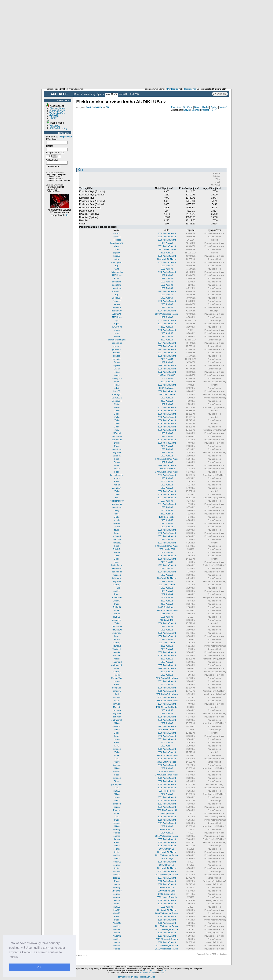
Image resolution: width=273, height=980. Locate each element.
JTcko (117, 411)
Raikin (117, 675)
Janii (117, 694)
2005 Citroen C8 (167, 829)
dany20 (117, 771)
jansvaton (117, 349)
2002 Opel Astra (167, 388)
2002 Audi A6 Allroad (167, 578)
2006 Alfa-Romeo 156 (167, 810)
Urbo (117, 759)
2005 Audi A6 (167, 253)
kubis (117, 465)
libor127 (117, 910)
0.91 (144, 971)
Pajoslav (117, 452)
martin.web (117, 597)
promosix (117, 307)
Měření (223, 107)
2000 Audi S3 (167, 333)
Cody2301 (117, 726)
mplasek (117, 575)
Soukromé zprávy (58, 129)
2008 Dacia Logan (167, 607)
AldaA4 (117, 652)
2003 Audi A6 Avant (167, 633)
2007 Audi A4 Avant (167, 407)
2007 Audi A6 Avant (167, 475)
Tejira (117, 781)
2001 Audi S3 (167, 597)
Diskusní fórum (82, 94)
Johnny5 (117, 691)
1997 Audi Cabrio (167, 394)
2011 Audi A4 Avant (167, 697)
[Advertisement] (136, 28)
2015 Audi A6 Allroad (167, 910)
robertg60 (117, 394)
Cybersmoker (117, 272)
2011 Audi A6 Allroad (167, 852)
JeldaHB (117, 607)
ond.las (117, 591)
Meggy (117, 304)
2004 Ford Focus (167, 771)
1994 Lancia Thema (167, 249)
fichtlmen (117, 655)
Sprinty (214, 107)
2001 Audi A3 (167, 646)
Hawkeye (117, 585)
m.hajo (117, 520)
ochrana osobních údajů (128, 977)
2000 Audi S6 (167, 520)
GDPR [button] (14, 957)
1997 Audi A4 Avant (167, 291)
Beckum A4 (117, 311)
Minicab (117, 707)
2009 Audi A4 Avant (167, 759)
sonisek (117, 356)
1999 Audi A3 (167, 278)
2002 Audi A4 (167, 340)
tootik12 (117, 878)
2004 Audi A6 (167, 378)
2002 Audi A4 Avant (167, 330)
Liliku (117, 746)
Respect (117, 237)
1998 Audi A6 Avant (167, 369)
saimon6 (117, 536)
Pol (117, 498)
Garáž (88, 107)
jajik (117, 320)
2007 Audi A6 (167, 659)
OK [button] (39, 967)
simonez (117, 697)
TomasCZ (117, 862)
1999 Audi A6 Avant (167, 565)
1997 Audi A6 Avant (167, 353)
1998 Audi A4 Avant (167, 237)
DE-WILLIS (117, 398)
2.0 (155, 971)
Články (53, 118)
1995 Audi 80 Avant (167, 443)
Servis (186, 110)
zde (66, 215)
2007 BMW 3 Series (167, 730)
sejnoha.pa (117, 343)
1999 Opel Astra (167, 813)
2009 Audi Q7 (167, 858)
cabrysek (117, 710)
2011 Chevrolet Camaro (167, 939)
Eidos (117, 278)
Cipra (117, 246)
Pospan (117, 810)
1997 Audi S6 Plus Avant (167, 459)
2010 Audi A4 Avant (167, 784)
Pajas (117, 446)
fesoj (117, 333)
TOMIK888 (117, 327)
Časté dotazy (56, 112)
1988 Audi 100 (167, 620)
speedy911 (117, 378)
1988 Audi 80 (167, 552)
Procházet (176, 107)
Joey (117, 430)
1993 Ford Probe (167, 517)
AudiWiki (124, 94)
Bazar (197, 107)
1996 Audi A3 (167, 626)
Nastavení (55, 127)
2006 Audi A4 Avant (167, 430)
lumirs (117, 730)
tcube (117, 530)
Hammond (117, 662)
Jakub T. (117, 456)
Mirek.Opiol (117, 891)
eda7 (117, 388)
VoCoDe (117, 539)
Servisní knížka (57, 110)
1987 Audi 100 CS (167, 375)
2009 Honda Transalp (167, 897)
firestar (117, 839)
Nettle (117, 404)
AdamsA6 (117, 314)
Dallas (117, 369)
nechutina (117, 620)
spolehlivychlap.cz (147, 977)
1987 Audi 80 (167, 501)
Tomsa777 (117, 291)
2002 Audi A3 (167, 601)
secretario (117, 282)
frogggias (117, 359)
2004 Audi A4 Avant (167, 311)
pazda (117, 681)
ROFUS (117, 617)
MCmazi (117, 433)
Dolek (117, 443)
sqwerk (117, 365)
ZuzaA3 (117, 601)
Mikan (117, 659)
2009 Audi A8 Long (167, 891)
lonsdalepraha (117, 475)
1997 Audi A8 (167, 485)
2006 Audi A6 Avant (167, 411)
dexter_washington (117, 340)
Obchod (195, 110)
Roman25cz (117, 678)
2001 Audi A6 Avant (167, 246)
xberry (117, 478)
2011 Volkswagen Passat (167, 836)
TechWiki (134, 94)
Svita (117, 269)
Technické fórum (58, 113)
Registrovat (66, 137)
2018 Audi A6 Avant (167, 884)
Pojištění (98, 107)
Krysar (117, 375)
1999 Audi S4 (167, 298)
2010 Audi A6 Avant (167, 691)
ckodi (117, 382)
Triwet (117, 407)
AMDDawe (117, 275)
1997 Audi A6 (167, 275)
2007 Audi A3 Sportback (167, 678)
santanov (117, 543)
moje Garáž (111, 94)
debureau (117, 633)
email (162, 973)
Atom (163, 971)
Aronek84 (117, 488)
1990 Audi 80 (167, 266)
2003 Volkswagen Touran (167, 913)
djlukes (117, 523)
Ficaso (117, 362)
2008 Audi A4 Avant (167, 862)
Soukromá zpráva (147, 973)
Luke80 (117, 233)
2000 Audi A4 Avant (167, 233)
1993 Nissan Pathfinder (167, 707)
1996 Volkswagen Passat (167, 314)
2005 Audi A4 (167, 327)
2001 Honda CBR (167, 549)
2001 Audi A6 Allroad (167, 259)
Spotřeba (188, 107)
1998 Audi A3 (167, 307)
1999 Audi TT (167, 746)
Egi (117, 266)
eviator (117, 884)
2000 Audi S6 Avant (167, 320)
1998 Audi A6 (167, 243)
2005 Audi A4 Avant (167, 356)
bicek (117, 459)
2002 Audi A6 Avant (167, 262)
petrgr (117, 259)
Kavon (117, 336)
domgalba (117, 688)
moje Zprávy (97, 94)
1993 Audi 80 (167, 282)
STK (214, 110)
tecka (117, 852)
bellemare (117, 578)
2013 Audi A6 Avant (167, 923)
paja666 (117, 253)
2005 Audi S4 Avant (167, 800)
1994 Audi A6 (167, 591)
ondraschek (117, 665)
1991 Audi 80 (167, 269)
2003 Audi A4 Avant (167, 543)
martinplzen (117, 262)
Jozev (117, 249)
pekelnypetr (117, 784)
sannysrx (117, 704)
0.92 (150, 971)
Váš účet (54, 125)
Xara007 (117, 353)
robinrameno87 (117, 501)
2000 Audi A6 (167, 304)
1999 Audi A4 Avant (167, 530)
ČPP (108, 107)
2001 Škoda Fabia (167, 894)
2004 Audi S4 (167, 359)
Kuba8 (117, 485)
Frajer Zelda (117, 565)
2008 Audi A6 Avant (167, 904)
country (117, 829)
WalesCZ (117, 923)
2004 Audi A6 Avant (167, 704)
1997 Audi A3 (167, 336)
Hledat (205, 107)
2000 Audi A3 (167, 382)
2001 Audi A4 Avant (167, 536)
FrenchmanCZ (117, 243)
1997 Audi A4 (167, 398)
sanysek (117, 346)
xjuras (117, 330)
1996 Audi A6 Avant (167, 365)
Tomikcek (117, 649)
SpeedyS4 (117, 298)
